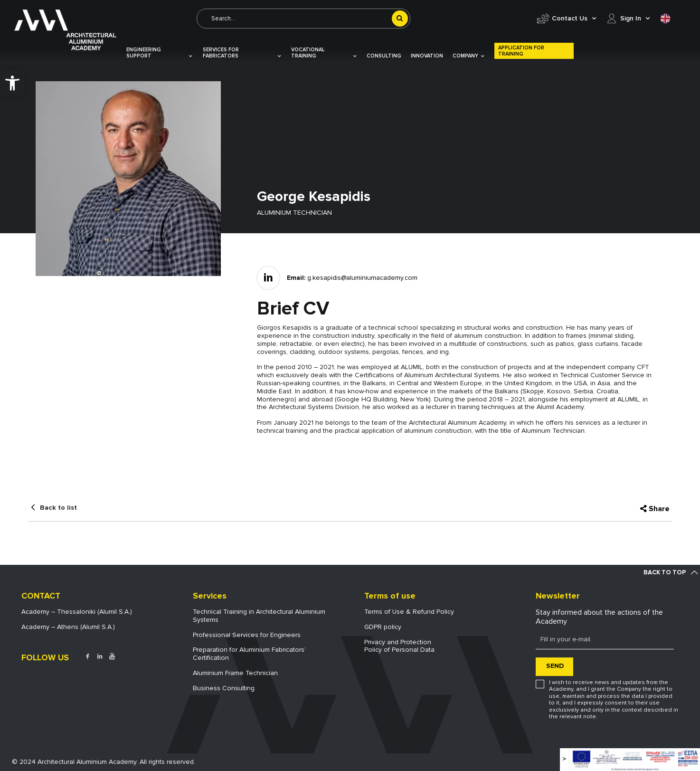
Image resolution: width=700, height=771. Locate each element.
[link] (12, 83)
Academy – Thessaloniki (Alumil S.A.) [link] (77, 612)
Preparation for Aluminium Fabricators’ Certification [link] (249, 654)
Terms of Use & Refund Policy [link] (409, 612)
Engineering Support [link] (160, 53)
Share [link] (659, 509)
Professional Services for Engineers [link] (247, 635)
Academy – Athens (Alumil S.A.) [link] (68, 627)
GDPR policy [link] (383, 627)
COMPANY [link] (469, 56)
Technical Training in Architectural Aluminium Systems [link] (259, 616)
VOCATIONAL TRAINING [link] (324, 53)
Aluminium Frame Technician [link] (235, 673)
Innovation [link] (427, 56)
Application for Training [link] (521, 51)
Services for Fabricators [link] (242, 53)
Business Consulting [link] (224, 688)
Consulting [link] (384, 56)
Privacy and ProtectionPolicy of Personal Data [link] (399, 646)
